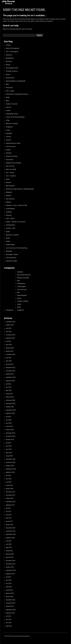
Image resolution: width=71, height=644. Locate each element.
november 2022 (11, 354)
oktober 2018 (10, 466)
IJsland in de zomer (12, 104)
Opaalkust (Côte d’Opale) (13, 163)
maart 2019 (9, 456)
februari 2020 (10, 430)
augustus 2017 (10, 505)
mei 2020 (9, 423)
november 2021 (11, 371)
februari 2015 (10, 593)
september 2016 (11, 534)
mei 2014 (9, 623)
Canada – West (11, 228)
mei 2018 (9, 482)
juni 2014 (9, 619)
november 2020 (11, 404)
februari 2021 (10, 397)
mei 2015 (9, 583)
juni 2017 (9, 512)
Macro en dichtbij (11, 169)
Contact (8, 45)
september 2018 (11, 469)
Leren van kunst (11, 147)
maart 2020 (9, 426)
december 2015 (11, 561)
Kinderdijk (9, 133)
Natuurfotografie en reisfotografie (16, 81)
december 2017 (11, 492)
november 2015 (11, 564)
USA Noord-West (11, 258)
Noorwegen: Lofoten (12, 254)
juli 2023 (8, 341)
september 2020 (11, 410)
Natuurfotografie (22, 295)
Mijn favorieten (10, 186)
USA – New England (12, 52)
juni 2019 (9, 446)
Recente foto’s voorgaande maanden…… (18, 94)
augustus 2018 (10, 472)
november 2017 (11, 495)
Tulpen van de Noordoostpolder (15, 117)
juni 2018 (9, 479)
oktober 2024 (10, 325)
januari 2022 (10, 364)
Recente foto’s (10, 78)
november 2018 (11, 462)
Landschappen (10, 209)
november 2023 (11, 335)
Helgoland (9, 192)
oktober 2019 (10, 440)
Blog (7, 84)
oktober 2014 (10, 606)
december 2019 (11, 433)
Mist (18, 292)
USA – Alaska (10, 173)
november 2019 (11, 436)
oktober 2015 (10, 567)
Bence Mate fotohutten (24, 275)
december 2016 (11, 528)
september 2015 (11, 570)
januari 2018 (10, 489)
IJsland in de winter (12, 156)
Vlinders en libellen (23, 301)
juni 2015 (9, 580)
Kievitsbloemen (10, 225)
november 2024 (11, 322)
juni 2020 (9, 420)
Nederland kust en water (13, 143)
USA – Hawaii (10, 91)
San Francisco (10, 199)
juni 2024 (9, 328)
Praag (8, 120)
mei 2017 (9, 515)
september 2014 (11, 610)
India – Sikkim (10, 218)
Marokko (8, 196)
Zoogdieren (9, 127)
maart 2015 (9, 590)
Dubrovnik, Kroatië (11, 261)
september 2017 (11, 502)
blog (18, 281)
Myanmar (9, 215)
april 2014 (9, 626)
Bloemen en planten (12, 124)
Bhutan (8, 65)
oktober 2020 (10, 407)
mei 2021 (9, 387)
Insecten (8, 140)
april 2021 (9, 390)
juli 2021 (8, 384)
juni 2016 (9, 541)
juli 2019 (8, 443)
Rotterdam (9, 251)
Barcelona (9, 61)
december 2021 (11, 368)
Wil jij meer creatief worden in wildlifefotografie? (20, 189)
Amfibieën (9, 212)
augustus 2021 (10, 381)
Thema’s (8, 137)
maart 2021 (9, 394)
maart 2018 (9, 485)
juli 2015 (8, 577)
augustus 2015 (10, 574)
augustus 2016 (10, 538)
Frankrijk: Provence (12, 71)
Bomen (8, 75)
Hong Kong (9, 88)
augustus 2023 (10, 338)
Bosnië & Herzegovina (13, 48)
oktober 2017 (10, 498)
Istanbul (8, 150)
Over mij (8, 107)
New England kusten (12, 68)
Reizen (19, 298)
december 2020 (11, 400)
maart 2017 (9, 521)
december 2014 (11, 600)
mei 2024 (9, 332)
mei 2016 (9, 544)
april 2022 (9, 361)
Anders (8, 130)
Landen (8, 111)
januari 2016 (10, 557)
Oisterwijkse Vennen (12, 114)
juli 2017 (8, 508)
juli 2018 (8, 476)
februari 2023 (10, 348)
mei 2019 (9, 449)
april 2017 (9, 518)
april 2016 (9, 547)
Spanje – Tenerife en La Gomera (16, 222)
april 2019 (9, 453)
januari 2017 (10, 525)
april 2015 (9, 587)
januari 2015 (10, 597)
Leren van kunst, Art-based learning (16, 248)
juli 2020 (8, 417)
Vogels (8, 232)
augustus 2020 (10, 413)
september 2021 (11, 377)
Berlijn (8, 97)
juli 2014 (8, 616)
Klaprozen (9, 55)
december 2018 (11, 459)
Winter (19, 307)
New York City (10, 166)
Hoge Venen (10, 160)
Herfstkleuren (21, 284)
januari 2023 (10, 351)
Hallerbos (9, 153)
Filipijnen (9, 202)
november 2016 (11, 531)
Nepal (8, 179)
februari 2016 (10, 554)
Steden (8, 241)
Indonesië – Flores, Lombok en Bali (16, 205)
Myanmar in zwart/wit (12, 235)
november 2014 (11, 603)
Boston (8, 238)
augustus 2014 (10, 613)
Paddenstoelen (10, 245)
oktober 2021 (10, 374)
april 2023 (9, 345)
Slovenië (8, 182)
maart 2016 (9, 551)
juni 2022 (9, 358)
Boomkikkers (10, 58)
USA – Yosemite (11, 176)
